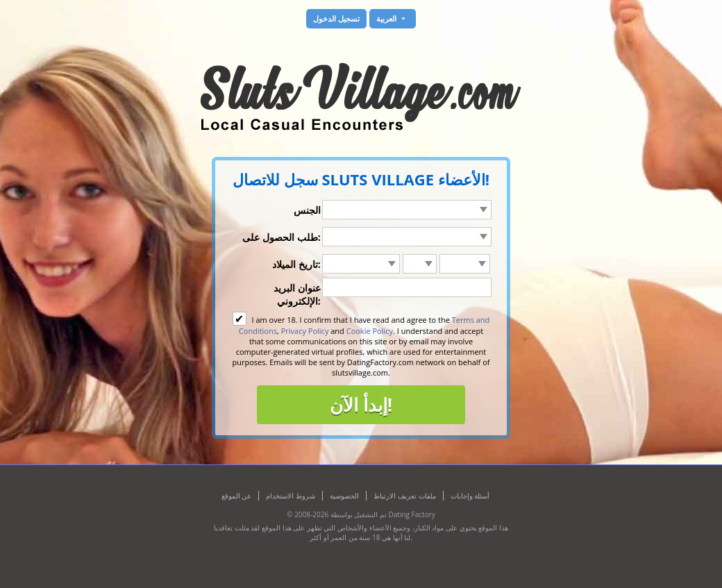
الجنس (307, 210)
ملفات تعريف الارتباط (404, 496)
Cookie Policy (370, 331)
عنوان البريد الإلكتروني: (297, 294)
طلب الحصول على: (281, 237)
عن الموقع (237, 496)
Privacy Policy (305, 331)
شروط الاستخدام (291, 496)
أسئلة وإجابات (470, 496)
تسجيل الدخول (336, 18)
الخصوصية (344, 496)
